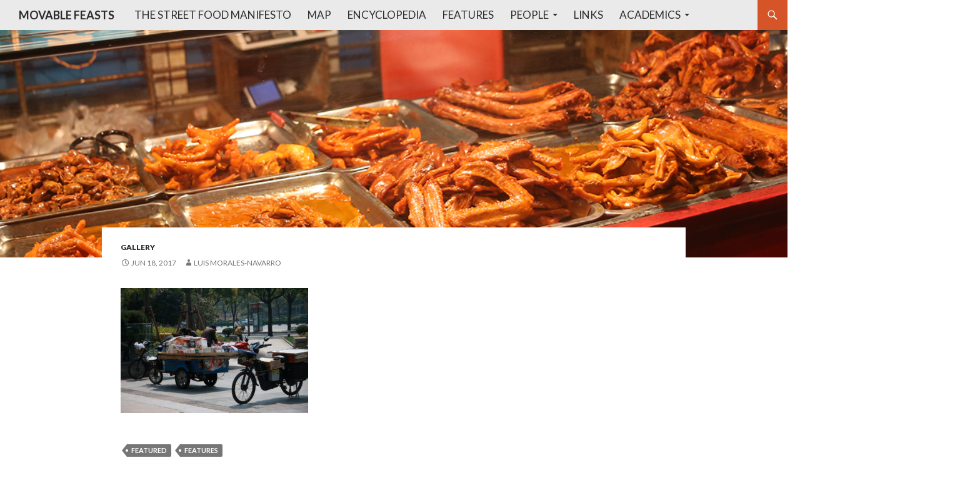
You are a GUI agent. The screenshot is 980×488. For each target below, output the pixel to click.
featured (149, 450)
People (529, 15)
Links (588, 15)
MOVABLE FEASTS (67, 15)
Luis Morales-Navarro (237, 263)
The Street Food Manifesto (213, 15)
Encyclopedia (387, 15)
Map (319, 15)
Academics (650, 15)
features (201, 450)
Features (468, 15)
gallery (138, 247)
